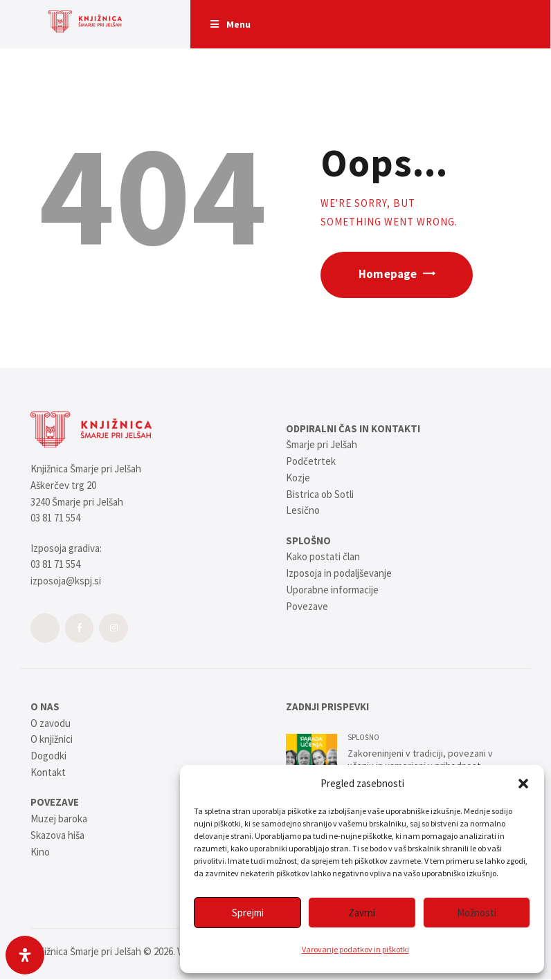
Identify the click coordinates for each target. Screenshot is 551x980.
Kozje (298, 478)
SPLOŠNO (363, 737)
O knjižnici (52, 739)
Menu (230, 24)
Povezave (307, 606)
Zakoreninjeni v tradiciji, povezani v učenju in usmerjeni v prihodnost (420, 760)
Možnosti (477, 913)
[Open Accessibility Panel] (25, 955)
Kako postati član (323, 556)
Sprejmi (248, 913)
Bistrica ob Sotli (320, 494)
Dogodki (48, 756)
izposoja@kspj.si (66, 581)
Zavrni (362, 913)
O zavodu (51, 723)
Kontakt (48, 772)
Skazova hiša (57, 835)
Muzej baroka (59, 819)
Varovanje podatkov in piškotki (355, 949)
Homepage (388, 274)
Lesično (303, 510)
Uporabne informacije (332, 590)
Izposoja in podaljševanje (339, 573)
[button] (523, 784)
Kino (40, 852)
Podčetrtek (311, 461)
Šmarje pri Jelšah (322, 444)
